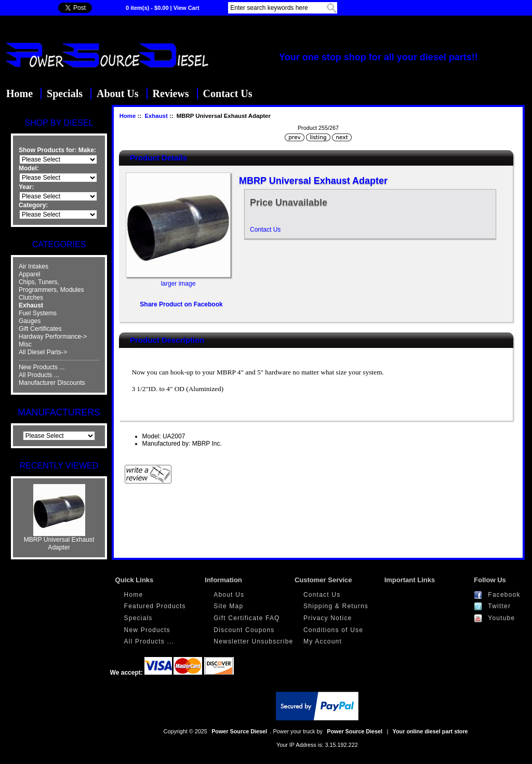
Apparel (30, 274)
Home (19, 93)
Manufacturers (59, 412)
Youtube (501, 618)
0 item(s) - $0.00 (147, 8)
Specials (65, 93)
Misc (25, 344)
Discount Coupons (244, 630)
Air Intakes (34, 266)
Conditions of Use (333, 630)
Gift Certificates (40, 329)
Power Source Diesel (239, 731)
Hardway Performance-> (53, 337)
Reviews (171, 93)
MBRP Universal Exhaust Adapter (59, 541)
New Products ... (42, 367)
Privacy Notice (328, 618)
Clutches (31, 298)
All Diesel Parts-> (43, 352)
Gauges (30, 321)
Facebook (504, 595)
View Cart (187, 8)
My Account (323, 641)
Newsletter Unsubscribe (253, 641)
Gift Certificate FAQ (247, 618)
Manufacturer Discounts (52, 383)
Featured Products (155, 606)
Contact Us (228, 93)
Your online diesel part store (430, 731)
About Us (118, 93)
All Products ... (39, 375)
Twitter (499, 606)
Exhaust (156, 116)
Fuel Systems (38, 313)
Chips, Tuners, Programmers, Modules (51, 286)
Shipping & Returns (336, 606)
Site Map (228, 606)
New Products (147, 630)
